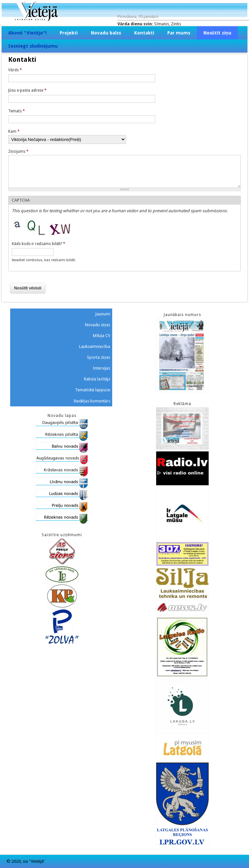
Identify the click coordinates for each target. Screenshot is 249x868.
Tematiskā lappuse (93, 390)
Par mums (179, 33)
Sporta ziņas (99, 357)
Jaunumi (103, 314)
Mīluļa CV (102, 336)
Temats (17, 111)
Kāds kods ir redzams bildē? (39, 244)
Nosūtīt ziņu (217, 33)
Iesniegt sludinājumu (33, 46)
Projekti (69, 33)
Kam (14, 131)
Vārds (15, 70)
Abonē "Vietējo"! (27, 33)
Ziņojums (18, 151)
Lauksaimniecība (95, 346)
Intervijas (102, 368)
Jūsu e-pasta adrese (27, 90)
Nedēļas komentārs (92, 401)
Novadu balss (106, 33)
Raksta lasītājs (97, 379)
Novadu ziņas (98, 325)
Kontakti (144, 33)
